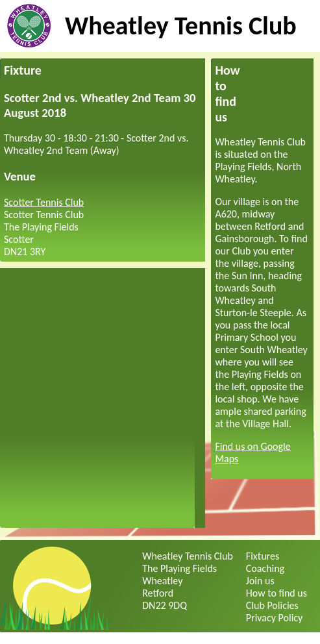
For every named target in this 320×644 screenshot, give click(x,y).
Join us (260, 581)
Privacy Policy (275, 618)
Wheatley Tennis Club (181, 26)
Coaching (265, 568)
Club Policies (272, 605)
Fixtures (263, 556)
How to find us (277, 593)
